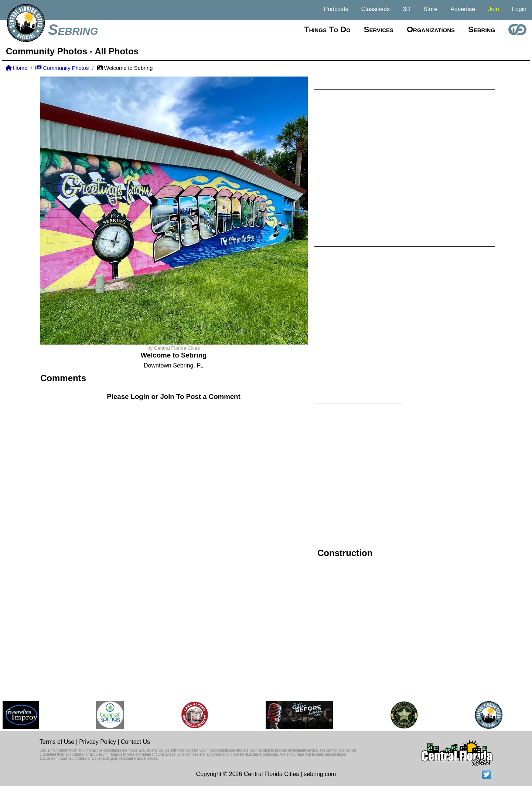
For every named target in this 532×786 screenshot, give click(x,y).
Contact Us (135, 742)
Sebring (73, 30)
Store (430, 9)
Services (379, 29)
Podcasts (336, 9)
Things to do (327, 29)
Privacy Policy (98, 742)
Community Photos (62, 68)
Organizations (431, 29)
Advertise (463, 9)
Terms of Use (57, 742)
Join (493, 9)
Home (16, 68)
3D (406, 9)
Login (519, 9)
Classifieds (376, 9)
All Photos (117, 51)
